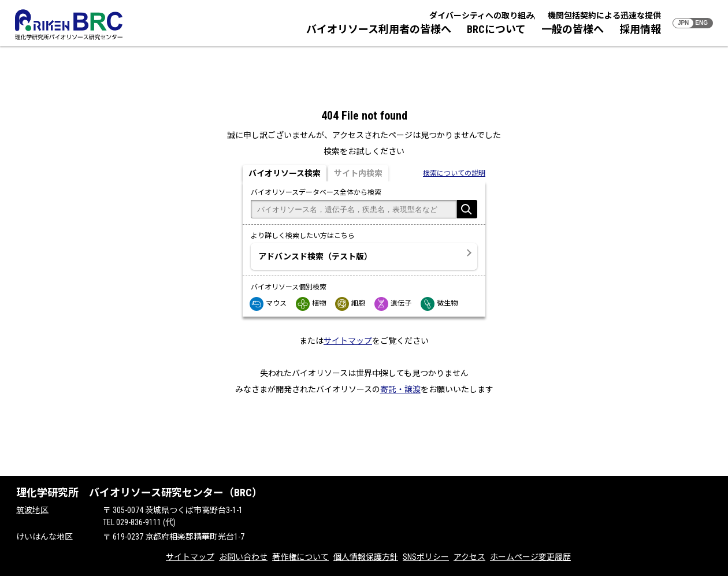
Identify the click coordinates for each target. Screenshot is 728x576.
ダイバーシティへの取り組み (482, 16)
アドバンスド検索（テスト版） (315, 257)
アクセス (469, 557)
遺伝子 (393, 303)
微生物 (440, 303)
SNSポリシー (426, 557)
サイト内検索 (358, 173)
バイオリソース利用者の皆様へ (379, 29)
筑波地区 (32, 510)
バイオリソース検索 (285, 173)
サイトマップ (348, 341)
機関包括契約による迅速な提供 (604, 16)
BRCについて (496, 29)
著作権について (300, 557)
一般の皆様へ (573, 29)
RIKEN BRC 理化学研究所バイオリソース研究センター (69, 25)
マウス (269, 303)
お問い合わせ (243, 557)
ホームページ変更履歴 (530, 557)
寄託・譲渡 (400, 389)
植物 (311, 303)
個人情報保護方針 (366, 557)
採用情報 (640, 29)
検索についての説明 (454, 173)
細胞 (351, 303)
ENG (701, 23)
